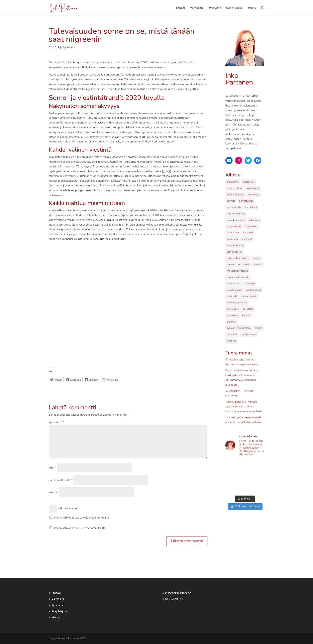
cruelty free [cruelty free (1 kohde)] (249, 182)
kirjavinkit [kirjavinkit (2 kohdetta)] (247, 239)
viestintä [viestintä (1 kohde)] (232, 341)
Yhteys (252, 8)
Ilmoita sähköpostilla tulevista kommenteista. (82, 518)
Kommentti (56, 422)
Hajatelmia (68, 47)
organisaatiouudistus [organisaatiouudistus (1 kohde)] (239, 277)
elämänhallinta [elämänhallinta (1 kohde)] (235, 195)
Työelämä (215, 8)
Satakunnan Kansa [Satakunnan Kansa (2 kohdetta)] (237, 303)
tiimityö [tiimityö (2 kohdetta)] (246, 315)
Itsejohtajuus (234, 8)
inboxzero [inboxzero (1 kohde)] (254, 220)
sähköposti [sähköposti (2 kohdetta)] (233, 309)
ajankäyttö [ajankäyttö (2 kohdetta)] (233, 182)
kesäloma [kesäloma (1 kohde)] (232, 239)
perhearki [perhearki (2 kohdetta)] (232, 296)
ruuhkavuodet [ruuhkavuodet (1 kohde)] (249, 296)
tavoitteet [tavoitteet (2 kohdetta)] (248, 309)
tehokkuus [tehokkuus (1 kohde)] (233, 315)
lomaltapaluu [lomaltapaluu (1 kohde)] (235, 252)
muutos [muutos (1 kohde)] (258, 264)
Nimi (52, 468)
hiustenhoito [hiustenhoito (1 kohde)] (234, 207)
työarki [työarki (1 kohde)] (258, 328)
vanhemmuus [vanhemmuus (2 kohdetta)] (249, 334)
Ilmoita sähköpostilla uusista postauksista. (80, 528)
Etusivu (180, 8)
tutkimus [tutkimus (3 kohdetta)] (232, 322)
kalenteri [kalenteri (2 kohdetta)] (248, 233)
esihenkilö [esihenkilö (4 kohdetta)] (253, 195)
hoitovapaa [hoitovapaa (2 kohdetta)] (251, 207)
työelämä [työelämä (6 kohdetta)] (232, 334)
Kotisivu (54, 492)
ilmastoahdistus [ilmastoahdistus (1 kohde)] (236, 214)
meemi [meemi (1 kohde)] (231, 264)
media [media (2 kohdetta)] (257, 258)
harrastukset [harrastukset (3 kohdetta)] (246, 201)
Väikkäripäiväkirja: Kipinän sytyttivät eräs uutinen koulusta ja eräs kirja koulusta (244, 407)
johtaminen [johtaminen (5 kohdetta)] (251, 226)
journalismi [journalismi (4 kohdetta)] (233, 233)
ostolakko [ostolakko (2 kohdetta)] (249, 284)
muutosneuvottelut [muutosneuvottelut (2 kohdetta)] (237, 271)
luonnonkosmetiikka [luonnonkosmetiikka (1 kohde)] (238, 258)
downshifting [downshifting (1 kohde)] (234, 188)
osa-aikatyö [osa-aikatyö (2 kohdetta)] (233, 284)
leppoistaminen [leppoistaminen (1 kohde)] (235, 245)
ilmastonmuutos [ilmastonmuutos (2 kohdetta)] (236, 220)
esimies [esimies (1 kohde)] (231, 201)
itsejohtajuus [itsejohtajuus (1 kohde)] (234, 226)
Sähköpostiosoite (61, 480)
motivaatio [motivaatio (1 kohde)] (244, 264)
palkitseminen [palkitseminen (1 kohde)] (235, 290)
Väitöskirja (197, 8)
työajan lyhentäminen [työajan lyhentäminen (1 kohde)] (239, 328)
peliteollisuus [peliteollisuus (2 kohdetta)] (254, 290)
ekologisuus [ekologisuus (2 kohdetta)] (252, 188)
